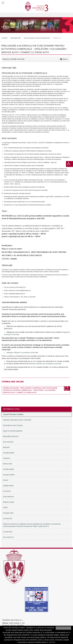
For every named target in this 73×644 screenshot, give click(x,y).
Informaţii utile (16, 38)
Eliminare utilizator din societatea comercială (45, 364)
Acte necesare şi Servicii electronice (37, 38)
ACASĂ (5, 38)
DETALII (52, 642)
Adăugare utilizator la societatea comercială (22, 353)
